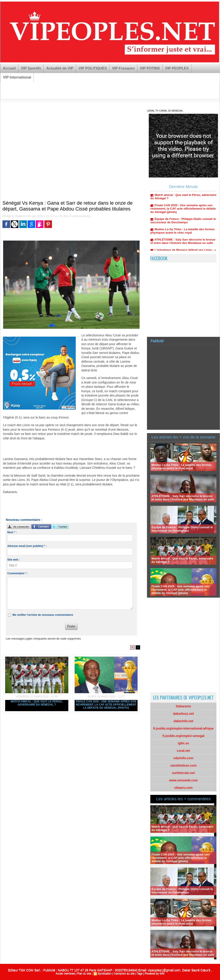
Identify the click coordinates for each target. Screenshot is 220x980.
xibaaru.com (183, 788)
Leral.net (183, 751)
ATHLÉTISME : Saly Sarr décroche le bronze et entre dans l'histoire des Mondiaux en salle (183, 243)
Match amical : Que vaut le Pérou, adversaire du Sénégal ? (37, 703)
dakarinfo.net (183, 721)
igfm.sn (183, 743)
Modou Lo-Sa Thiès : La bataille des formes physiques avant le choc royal (182, 232)
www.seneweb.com (183, 780)
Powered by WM (155, 973)
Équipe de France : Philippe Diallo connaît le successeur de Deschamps (183, 222)
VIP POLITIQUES (93, 68)
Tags (140, 973)
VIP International (17, 77)
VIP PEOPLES (177, 68)
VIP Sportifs (31, 68)
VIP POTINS (150, 68)
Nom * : (12, 532)
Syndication (105, 973)
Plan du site (84, 973)
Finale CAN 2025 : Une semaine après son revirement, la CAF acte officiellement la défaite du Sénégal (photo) (106, 705)
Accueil (9, 68)
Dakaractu (183, 706)
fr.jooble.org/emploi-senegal (183, 736)
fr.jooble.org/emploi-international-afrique (183, 728)
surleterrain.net (183, 773)
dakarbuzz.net (183, 714)
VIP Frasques (123, 68)
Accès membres (65, 973)
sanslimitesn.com (183, 765)
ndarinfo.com (183, 758)
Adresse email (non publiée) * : (27, 546)
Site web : (13, 560)
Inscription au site (124, 973)
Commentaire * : (17, 573)
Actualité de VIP (60, 68)
